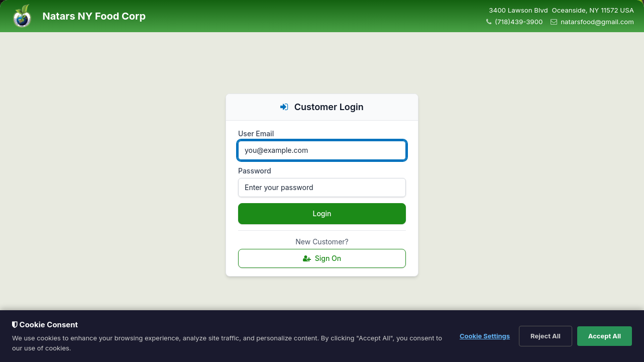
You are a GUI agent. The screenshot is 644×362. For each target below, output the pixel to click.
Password (255, 171)
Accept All (605, 336)
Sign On (322, 258)
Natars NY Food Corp (94, 16)
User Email (256, 133)
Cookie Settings (485, 336)
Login (322, 213)
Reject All (546, 336)
